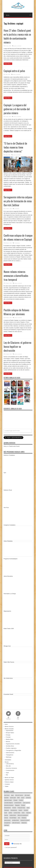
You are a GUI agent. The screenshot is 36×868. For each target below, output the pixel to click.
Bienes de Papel (9, 778)
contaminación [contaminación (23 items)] (18, 803)
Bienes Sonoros (9, 726)
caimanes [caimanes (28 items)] (28, 798)
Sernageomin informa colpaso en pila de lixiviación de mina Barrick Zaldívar (18, 201)
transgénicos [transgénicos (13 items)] (7, 823)
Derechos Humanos (11, 768)
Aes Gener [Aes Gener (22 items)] (7, 795)
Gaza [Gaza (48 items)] (28, 808)
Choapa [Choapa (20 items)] (15, 800)
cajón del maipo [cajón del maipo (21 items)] (8, 800)
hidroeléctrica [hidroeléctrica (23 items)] (14, 810)
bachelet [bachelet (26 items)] (6, 798)
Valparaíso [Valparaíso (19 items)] (24, 823)
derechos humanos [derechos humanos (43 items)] (9, 805)
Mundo (7, 762)
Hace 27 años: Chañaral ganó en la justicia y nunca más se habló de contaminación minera (17, 36)
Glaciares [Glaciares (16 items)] (7, 810)
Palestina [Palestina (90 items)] (24, 818)
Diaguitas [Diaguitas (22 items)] (17, 805)
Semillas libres (10, 746)
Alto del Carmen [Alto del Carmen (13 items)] (19, 795)
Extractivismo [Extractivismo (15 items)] (8, 808)
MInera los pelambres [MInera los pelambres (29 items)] (23, 815)
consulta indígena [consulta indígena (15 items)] (9, 803)
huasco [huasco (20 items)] (20, 810)
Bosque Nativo (10, 733)
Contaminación (10, 770)
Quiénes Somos (9, 780)
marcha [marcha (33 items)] (6, 815)
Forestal (8, 737)
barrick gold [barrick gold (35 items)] (13, 798)
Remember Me (17, 844)
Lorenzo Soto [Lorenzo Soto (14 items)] (17, 813)
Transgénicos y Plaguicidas (14, 750)
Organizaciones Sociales (13, 744)
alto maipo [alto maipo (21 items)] (27, 795)
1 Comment (17, 209)
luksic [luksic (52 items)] (23, 813)
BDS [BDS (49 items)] (18, 798)
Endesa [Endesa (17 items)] (23, 805)
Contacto (7, 784)
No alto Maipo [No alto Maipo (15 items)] (13, 818)
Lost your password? (11, 847)
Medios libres (10, 739)
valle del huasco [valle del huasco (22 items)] (16, 823)
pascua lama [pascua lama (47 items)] (7, 820)
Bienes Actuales (9, 729)
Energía (8, 735)
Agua (7, 773)
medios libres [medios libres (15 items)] (13, 815)
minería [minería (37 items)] (6, 818)
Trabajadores (10, 755)
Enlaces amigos (9, 782)
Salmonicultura (10, 753)
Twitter (7, 786)
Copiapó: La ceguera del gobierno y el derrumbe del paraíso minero (17, 109)
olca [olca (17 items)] (19, 818)
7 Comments (17, 243)
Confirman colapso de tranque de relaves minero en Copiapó (18, 237)
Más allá (8, 766)
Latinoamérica (10, 764)
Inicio (6, 724)
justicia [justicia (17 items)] (10, 813)
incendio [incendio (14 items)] (26, 810)
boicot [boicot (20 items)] (23, 798)
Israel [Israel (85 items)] (6, 813)
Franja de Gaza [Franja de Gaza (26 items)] (21, 808)
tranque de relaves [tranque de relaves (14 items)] (25, 820)
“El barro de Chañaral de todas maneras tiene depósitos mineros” (15, 147)
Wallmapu (9, 757)
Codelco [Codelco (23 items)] (21, 800)
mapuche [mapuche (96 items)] (28, 813)
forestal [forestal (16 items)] (14, 808)
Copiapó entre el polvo (14, 71)
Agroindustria (10, 730)
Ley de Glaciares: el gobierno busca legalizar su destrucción (17, 346)
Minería (8, 742)
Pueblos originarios (11, 748)
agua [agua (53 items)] (12, 795)
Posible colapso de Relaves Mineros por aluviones (16, 312)
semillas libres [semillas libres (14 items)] (16, 820)
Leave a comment (17, 46)
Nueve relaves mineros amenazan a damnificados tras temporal (16, 276)
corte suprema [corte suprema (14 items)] (26, 803)
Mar (7, 775)
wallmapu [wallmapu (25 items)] (7, 825)
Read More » (8, 64)
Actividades (8, 760)
